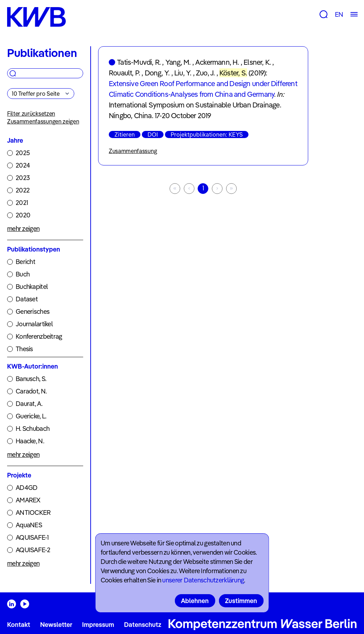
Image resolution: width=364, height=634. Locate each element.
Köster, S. (233, 73)
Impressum (98, 625)
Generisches (33, 311)
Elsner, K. (257, 62)
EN (339, 14)
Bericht (25, 262)
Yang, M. (178, 62)
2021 (22, 203)
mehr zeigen (23, 229)
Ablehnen (195, 601)
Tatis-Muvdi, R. (139, 62)
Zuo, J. (205, 73)
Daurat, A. (29, 404)
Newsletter (56, 625)
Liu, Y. (183, 73)
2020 (23, 215)
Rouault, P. (124, 73)
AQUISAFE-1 (32, 537)
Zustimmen (241, 601)
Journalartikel (34, 324)
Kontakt (19, 625)
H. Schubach (33, 429)
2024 (23, 165)
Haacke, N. (30, 441)
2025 (23, 153)
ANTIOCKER (33, 513)
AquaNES (29, 525)
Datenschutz (143, 625)
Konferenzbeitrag (39, 336)
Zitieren (125, 134)
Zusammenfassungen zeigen (43, 121)
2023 (23, 178)
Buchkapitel (32, 287)
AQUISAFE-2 (33, 550)
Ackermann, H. (217, 62)
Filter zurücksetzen (31, 113)
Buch (23, 274)
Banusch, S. (31, 379)
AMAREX (28, 500)
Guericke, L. (31, 416)
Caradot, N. (31, 391)
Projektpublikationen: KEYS (207, 134)
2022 (23, 190)
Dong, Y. (157, 73)
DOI (153, 134)
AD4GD (26, 488)
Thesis (24, 349)
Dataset (27, 299)
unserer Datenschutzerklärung (203, 580)
